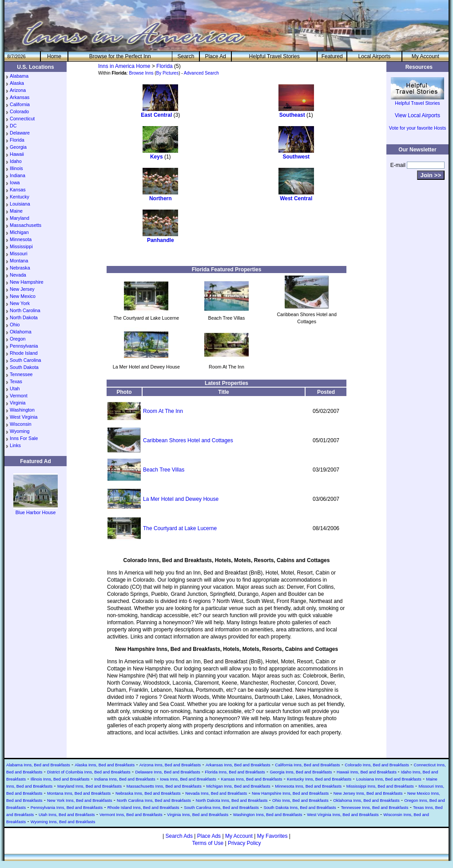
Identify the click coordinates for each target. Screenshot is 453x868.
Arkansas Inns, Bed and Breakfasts (238, 765)
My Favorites (272, 836)
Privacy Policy (244, 843)
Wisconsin (21, 424)
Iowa (15, 182)
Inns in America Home (124, 66)
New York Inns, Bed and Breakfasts (79, 801)
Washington (22, 410)
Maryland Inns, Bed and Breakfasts (89, 786)
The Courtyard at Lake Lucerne (180, 528)
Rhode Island (24, 353)
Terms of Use (208, 843)
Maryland (20, 218)
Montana (19, 261)
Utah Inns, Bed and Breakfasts (67, 815)
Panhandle (161, 240)
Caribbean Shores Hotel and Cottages (188, 440)
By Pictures (168, 73)
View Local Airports (417, 115)
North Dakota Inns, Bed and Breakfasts (232, 801)
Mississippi (21, 246)
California (20, 104)
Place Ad (215, 56)
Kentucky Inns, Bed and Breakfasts (319, 779)
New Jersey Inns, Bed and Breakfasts (368, 793)
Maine (16, 211)
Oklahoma (21, 332)
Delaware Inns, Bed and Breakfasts (167, 772)
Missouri (19, 254)
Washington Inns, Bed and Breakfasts (268, 815)
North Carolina (25, 310)
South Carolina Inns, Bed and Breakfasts (221, 808)
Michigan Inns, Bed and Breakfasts (238, 786)
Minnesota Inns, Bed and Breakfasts (308, 786)
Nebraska (20, 268)
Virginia (18, 403)
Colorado (19, 111)
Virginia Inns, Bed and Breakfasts (198, 815)
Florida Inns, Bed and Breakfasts (235, 772)
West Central (296, 198)
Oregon (18, 339)
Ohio (15, 325)
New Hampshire (27, 282)
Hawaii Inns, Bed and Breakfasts (367, 772)
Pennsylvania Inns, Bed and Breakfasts (67, 808)
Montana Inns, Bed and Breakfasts (79, 793)
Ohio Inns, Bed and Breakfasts (300, 801)
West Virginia (24, 417)
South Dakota (24, 367)
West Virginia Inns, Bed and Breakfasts (343, 815)
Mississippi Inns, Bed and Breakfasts (380, 786)
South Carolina (26, 360)
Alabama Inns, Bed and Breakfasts (38, 765)
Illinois (16, 168)
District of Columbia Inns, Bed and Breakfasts (89, 772)
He (54, 56)
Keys (157, 157)
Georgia (18, 147)
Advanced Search (201, 73)
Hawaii (17, 154)
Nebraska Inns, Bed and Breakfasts (148, 793)
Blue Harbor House (36, 510)
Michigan (19, 232)
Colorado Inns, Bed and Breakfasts (377, 765)
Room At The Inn (163, 411)
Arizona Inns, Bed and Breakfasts (170, 765)
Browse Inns (141, 73)
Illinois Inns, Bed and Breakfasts (60, 779)
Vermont (19, 396)
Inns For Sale (24, 438)
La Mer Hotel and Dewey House (181, 499)
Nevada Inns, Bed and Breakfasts (216, 793)
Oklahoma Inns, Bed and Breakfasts (366, 801)
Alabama (19, 76)
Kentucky (20, 197)
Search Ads (179, 836)
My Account (425, 56)
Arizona (18, 90)
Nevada (18, 275)
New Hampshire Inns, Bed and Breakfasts (290, 793)
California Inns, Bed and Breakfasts (307, 765)
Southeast (292, 115)
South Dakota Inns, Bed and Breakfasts (300, 808)
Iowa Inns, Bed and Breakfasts (188, 779)
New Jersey (22, 289)
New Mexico (23, 296)
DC (13, 126)
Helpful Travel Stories (274, 56)
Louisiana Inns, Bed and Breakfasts (389, 779)
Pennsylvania (24, 346)
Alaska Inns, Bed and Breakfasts (105, 765)
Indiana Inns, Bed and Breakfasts (125, 779)
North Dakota (24, 317)
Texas (16, 381)
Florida (17, 140)
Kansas (18, 190)
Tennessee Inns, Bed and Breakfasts (374, 808)
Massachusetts (26, 225)
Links (15, 445)
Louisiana (20, 204)
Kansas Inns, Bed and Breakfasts (251, 779)
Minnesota (21, 239)
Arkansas (20, 97)
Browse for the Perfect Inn (120, 56)
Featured (332, 56)
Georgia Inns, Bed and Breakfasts (301, 772)
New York (20, 303)
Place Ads (209, 836)
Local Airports (375, 56)
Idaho (16, 161)
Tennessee (21, 374)
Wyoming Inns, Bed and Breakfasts (63, 822)
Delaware (20, 133)
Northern (161, 198)
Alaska (17, 83)
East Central (156, 115)
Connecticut (22, 119)
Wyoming (20, 431)
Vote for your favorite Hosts (418, 128)
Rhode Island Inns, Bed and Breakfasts (143, 808)
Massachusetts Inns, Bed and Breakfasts (164, 786)
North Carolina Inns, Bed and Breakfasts (154, 801)
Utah (15, 388)
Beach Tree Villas (164, 470)
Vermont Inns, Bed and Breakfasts (131, 815)
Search (186, 56)
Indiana (18, 175)
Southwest (296, 157)
